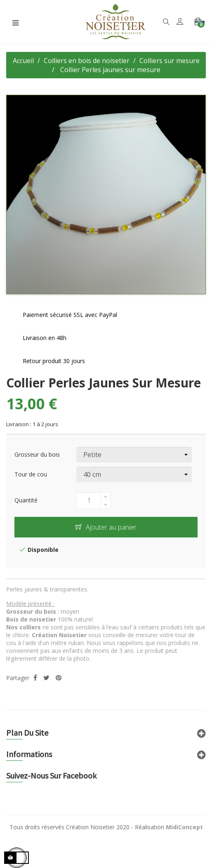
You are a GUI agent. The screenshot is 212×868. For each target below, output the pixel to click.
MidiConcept (184, 827)
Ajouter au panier (106, 527)
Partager (35, 678)
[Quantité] (89, 500)
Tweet (46, 678)
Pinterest (59, 678)
